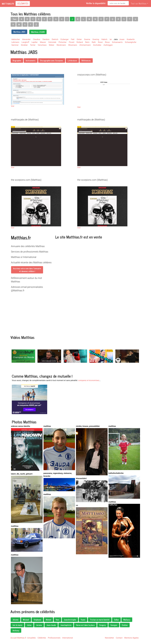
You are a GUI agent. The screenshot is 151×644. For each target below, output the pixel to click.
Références (86, 61)
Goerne (87, 39)
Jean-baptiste (66, 625)
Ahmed (48, 620)
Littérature (72, 61)
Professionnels (54, 638)
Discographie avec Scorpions (52, 61)
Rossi (100, 42)
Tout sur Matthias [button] (139, 3)
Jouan (122, 39)
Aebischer (16, 39)
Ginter (79, 39)
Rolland (80, 42)
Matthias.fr (8, 4)
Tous (15, 19)
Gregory (103, 625)
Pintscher (62, 42)
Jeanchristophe (70, 620)
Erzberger (65, 39)
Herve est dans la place (85, 625)
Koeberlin (131, 39)
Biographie (17, 61)
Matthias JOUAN (38, 32)
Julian (29, 625)
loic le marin (17, 625)
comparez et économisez (89, 380)
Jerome (39, 625)
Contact (119, 638)
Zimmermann (85, 45)
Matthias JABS (19, 32)
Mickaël (26, 620)
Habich (104, 39)
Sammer (15, 45)
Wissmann (73, 45)
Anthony (16, 630)
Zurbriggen (108, 45)
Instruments (31, 61)
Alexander (26, 39)
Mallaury (127, 620)
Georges (114, 625)
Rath (94, 42)
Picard (72, 42)
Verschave (42, 45)
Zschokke (97, 45)
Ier (111, 39)
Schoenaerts (117, 42)
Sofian (116, 620)
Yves (57, 620)
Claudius (37, 39)
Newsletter (109, 638)
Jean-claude (51, 625)
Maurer (43, 42)
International (68, 638)
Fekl (73, 39)
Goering (96, 39)
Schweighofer (131, 42)
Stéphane (37, 620)
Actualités (31, 638)
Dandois (46, 39)
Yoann (83, 620)
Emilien (125, 625)
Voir (13, 106)
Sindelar (24, 45)
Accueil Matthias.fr (18, 638)
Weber (51, 45)
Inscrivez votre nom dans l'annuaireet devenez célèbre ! (27, 270)
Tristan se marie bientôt (100, 620)
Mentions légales (131, 638)
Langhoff (25, 42)
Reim (87, 42)
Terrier (33, 45)
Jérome (16, 620)
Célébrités (23, 3)
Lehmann (15, 42)
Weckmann (61, 45)
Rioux (107, 42)
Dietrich (55, 39)
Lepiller (35, 42)
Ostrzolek (52, 42)
